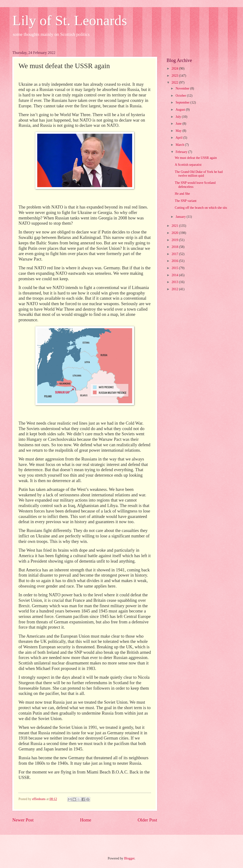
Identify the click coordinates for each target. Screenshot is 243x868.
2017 (175, 254)
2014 (175, 275)
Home (86, 820)
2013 (175, 282)
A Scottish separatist (188, 165)
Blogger (129, 858)
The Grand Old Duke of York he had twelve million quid (199, 174)
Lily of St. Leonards (70, 20)
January (181, 217)
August (181, 110)
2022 (175, 83)
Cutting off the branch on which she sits (201, 208)
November (183, 88)
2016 (175, 261)
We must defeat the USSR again (196, 158)
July (179, 117)
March (180, 145)
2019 (175, 240)
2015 (175, 268)
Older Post (147, 820)
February (182, 152)
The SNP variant (185, 201)
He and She (182, 194)
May (179, 131)
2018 (175, 247)
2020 (175, 233)
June (179, 124)
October (181, 96)
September (183, 102)
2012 (175, 289)
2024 (175, 69)
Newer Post (23, 820)
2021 (175, 226)
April (180, 138)
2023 (175, 76)
